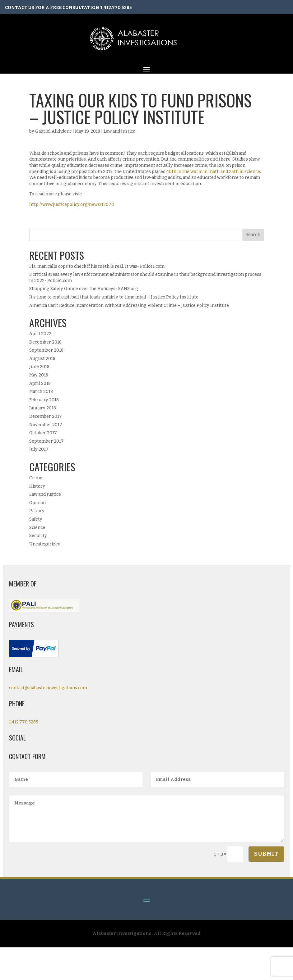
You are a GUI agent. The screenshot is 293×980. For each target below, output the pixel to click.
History (37, 486)
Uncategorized (45, 544)
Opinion (37, 503)
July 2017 (39, 449)
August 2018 (42, 359)
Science (37, 528)
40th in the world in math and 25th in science (213, 172)
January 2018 (43, 408)
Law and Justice (119, 131)
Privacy (37, 511)
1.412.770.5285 (116, 8)
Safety (36, 519)
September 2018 (46, 350)
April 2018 (40, 383)
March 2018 (41, 392)
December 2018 (45, 342)
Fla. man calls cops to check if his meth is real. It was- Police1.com (97, 266)
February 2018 (44, 400)
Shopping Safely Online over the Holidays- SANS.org (84, 289)
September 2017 (47, 441)
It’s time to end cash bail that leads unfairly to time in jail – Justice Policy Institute (114, 297)
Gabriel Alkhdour (53, 131)
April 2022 (40, 334)
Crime (36, 478)
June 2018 (39, 367)
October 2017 (43, 433)
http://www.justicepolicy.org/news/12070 (72, 205)
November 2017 (46, 425)
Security (38, 536)
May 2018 (39, 375)
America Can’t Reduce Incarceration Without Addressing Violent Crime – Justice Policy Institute (129, 305)
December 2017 (46, 416)
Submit (266, 854)
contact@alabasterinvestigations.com (48, 688)
